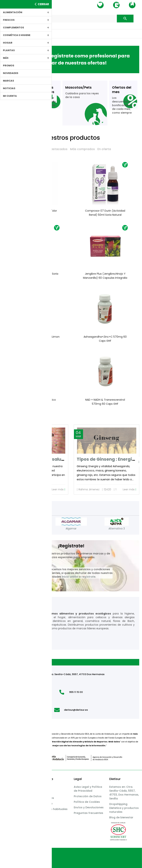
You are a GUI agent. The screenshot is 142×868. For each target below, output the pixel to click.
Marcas (8, 804)
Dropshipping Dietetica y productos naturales (124, 808)
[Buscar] (71, 19)
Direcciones (46, 798)
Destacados (58, 149)
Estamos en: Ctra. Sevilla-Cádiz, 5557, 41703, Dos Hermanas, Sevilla (124, 793)
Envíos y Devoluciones (89, 807)
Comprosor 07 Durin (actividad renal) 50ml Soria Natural (105, 213)
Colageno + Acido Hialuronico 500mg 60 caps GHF (37, 402)
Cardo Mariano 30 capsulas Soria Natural (37, 276)
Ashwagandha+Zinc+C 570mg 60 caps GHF (105, 339)
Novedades (38, 149)
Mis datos (45, 787)
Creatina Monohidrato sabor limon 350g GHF (37, 339)
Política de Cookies (87, 802)
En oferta (104, 149)
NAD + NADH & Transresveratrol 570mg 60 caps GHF (105, 402)
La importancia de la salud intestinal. (47, 459)
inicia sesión (70, 577)
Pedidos (44, 792)
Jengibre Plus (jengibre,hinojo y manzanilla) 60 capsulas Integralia (105, 276)
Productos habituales (53, 809)
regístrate (88, 577)
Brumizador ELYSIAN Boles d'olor (37, 211)
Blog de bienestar (121, 817)
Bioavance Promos (15, 798)
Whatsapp (45, 804)
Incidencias (10, 787)
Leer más (59, 490)
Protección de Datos (88, 796)
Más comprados (82, 149)
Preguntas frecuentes (88, 813)
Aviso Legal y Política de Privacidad (88, 789)
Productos (10, 792)
